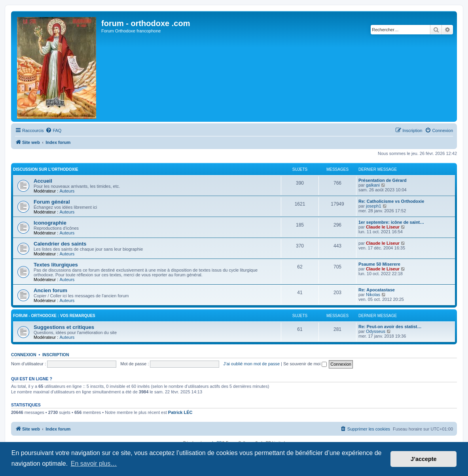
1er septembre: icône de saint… (391, 222)
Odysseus (376, 331)
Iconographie (50, 223)
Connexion (24, 355)
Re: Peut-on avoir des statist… (390, 327)
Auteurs (67, 191)
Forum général (52, 202)
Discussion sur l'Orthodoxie (46, 169)
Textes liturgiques (56, 265)
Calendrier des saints (60, 244)
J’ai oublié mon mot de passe (252, 364)
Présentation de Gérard (383, 180)
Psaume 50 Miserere (379, 264)
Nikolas (373, 295)
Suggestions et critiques (64, 327)
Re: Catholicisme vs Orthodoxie (391, 201)
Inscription (56, 355)
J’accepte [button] (424, 459)
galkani (373, 185)
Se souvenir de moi (305, 364)
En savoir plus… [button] (94, 464)
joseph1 (374, 206)
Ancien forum (50, 290)
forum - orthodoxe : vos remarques (54, 316)
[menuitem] (53, 130)
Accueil (43, 181)
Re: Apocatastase (377, 290)
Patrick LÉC (180, 412)
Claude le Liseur (383, 227)
